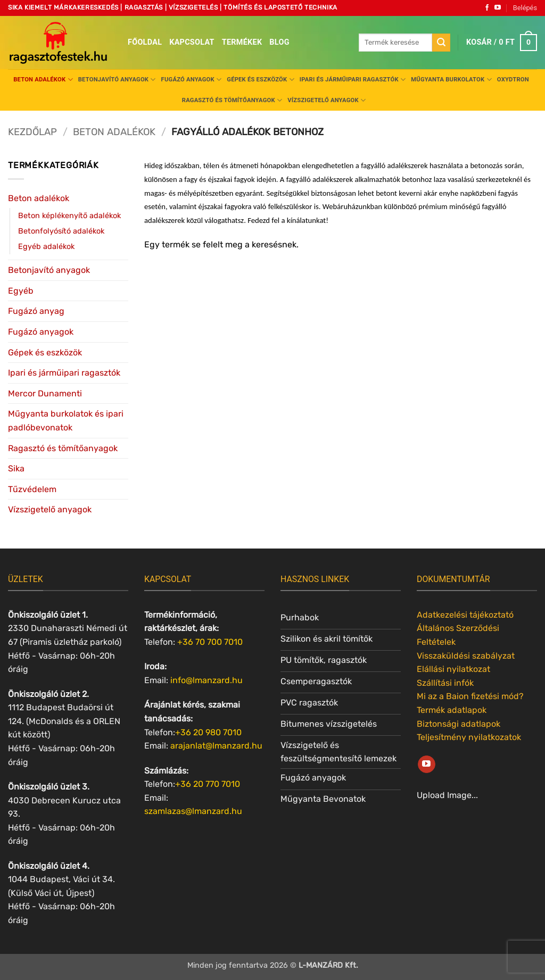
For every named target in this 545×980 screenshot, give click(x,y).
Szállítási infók (445, 683)
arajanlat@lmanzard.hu (216, 746)
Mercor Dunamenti (45, 393)
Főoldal (145, 42)
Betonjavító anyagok (117, 80)
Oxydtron (513, 80)
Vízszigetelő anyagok (327, 100)
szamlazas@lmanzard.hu (193, 811)
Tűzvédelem (32, 489)
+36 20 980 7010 (208, 732)
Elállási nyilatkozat (453, 669)
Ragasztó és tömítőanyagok (232, 100)
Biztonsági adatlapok (459, 724)
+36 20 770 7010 (208, 784)
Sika (16, 468)
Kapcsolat (192, 42)
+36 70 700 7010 (210, 642)
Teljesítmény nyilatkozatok (469, 737)
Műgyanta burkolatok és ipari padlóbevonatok (66, 421)
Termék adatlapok (452, 710)
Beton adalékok (43, 80)
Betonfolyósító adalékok (61, 231)
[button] (525, 8)
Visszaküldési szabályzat (466, 656)
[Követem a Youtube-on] (498, 8)
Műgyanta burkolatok (451, 80)
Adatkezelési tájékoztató (465, 615)
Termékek (242, 42)
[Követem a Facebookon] (487, 8)
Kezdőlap (32, 132)
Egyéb (21, 291)
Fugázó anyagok (192, 80)
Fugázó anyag (36, 311)
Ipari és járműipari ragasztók (353, 80)
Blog (279, 42)
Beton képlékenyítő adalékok (69, 216)
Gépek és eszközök (260, 80)
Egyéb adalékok (46, 247)
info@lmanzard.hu (207, 680)
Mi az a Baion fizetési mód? (470, 696)
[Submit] (441, 43)
